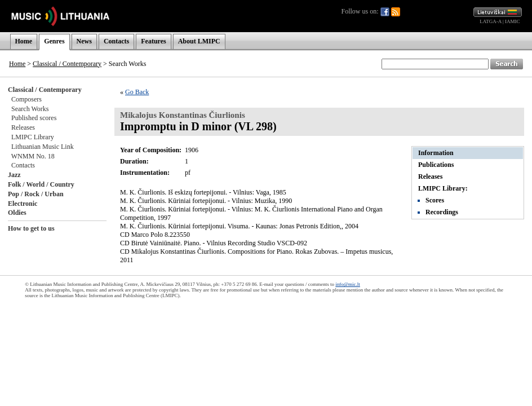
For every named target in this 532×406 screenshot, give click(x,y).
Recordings (442, 212)
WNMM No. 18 (33, 156)
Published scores (34, 118)
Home (24, 41)
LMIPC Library (33, 137)
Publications (436, 165)
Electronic (23, 204)
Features (153, 41)
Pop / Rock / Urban (36, 194)
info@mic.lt (348, 284)
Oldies (17, 213)
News (84, 41)
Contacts (116, 41)
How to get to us (31, 228)
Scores (435, 200)
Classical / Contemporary (67, 64)
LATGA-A (491, 21)
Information (436, 153)
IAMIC (513, 21)
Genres (54, 41)
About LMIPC (199, 41)
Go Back (137, 92)
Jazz (14, 175)
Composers (26, 99)
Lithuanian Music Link (43, 147)
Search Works (30, 109)
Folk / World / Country (41, 184)
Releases (23, 127)
